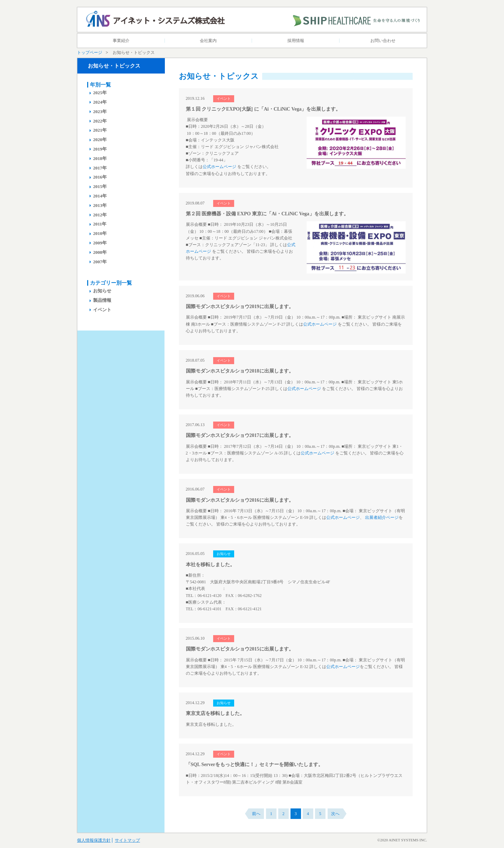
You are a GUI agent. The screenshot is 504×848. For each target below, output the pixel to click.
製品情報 (102, 300)
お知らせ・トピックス (114, 66)
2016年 (100, 177)
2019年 (100, 149)
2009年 (100, 243)
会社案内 (208, 41)
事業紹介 (121, 41)
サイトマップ (127, 840)
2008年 (100, 252)
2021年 (100, 130)
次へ (335, 814)
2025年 (100, 93)
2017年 (100, 168)
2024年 (100, 102)
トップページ (90, 53)
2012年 (100, 215)
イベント (102, 310)
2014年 (100, 196)
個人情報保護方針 (94, 840)
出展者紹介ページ (382, 517)
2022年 (100, 121)
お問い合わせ (383, 41)
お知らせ (102, 291)
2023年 (100, 112)
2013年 (100, 205)
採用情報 (296, 41)
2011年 (100, 224)
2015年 (100, 186)
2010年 (100, 233)
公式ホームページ (219, 167)
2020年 (100, 140)
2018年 (100, 158)
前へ (256, 814)
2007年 (100, 262)
